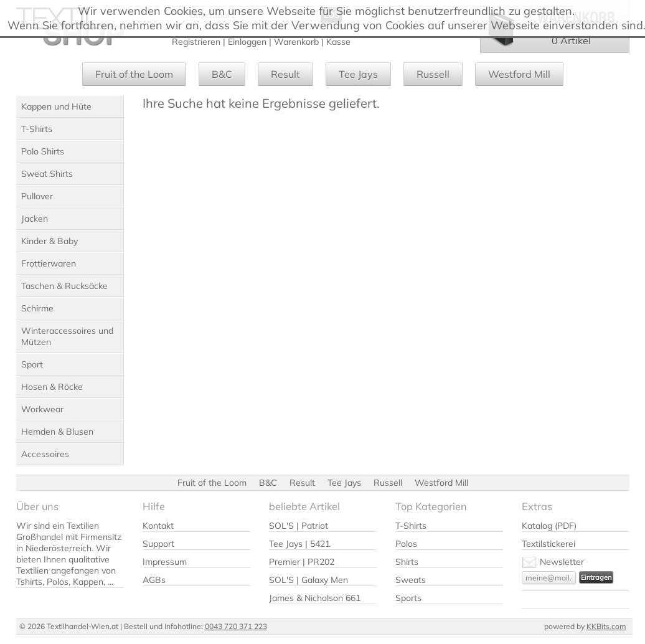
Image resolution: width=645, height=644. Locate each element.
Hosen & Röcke (52, 387)
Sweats (411, 580)
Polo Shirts (43, 151)
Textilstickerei (548, 544)
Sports (408, 598)
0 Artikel (571, 40)
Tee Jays (358, 74)
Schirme (37, 308)
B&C (222, 74)
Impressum (165, 562)
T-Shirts (37, 129)
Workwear (42, 409)
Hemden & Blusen (57, 432)
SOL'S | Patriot (299, 526)
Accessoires (45, 454)
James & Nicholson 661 (315, 598)
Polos (406, 544)
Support (158, 544)
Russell (433, 74)
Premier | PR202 (302, 562)
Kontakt (158, 526)
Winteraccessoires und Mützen (67, 336)
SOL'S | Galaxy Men (308, 580)
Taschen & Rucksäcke (64, 286)
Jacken (35, 219)
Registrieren (196, 42)
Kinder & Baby (49, 241)
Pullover (37, 196)
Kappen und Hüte (56, 107)
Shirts (407, 562)
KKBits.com (606, 626)
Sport (32, 364)
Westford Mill (519, 74)
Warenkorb (296, 42)
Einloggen (247, 42)
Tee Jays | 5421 (299, 544)
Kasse (338, 42)
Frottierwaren (49, 263)
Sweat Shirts (47, 174)
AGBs (154, 580)
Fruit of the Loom (134, 74)
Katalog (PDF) (549, 526)
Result (285, 74)
